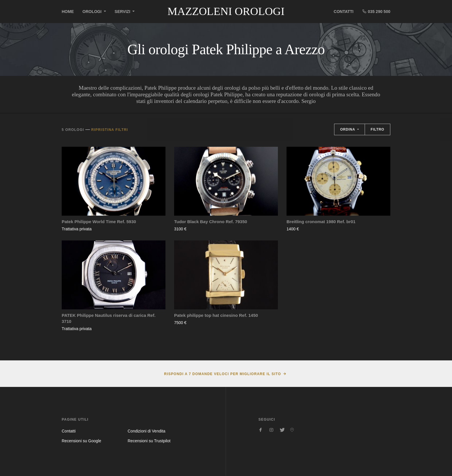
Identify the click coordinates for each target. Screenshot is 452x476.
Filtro (377, 129)
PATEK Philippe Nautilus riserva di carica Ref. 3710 (109, 318)
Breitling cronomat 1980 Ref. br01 (321, 222)
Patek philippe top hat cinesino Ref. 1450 (216, 315)
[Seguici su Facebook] (261, 430)
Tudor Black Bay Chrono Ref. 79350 (211, 222)
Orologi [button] (93, 12)
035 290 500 (376, 11)
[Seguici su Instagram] (271, 430)
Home (68, 12)
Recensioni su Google (81, 441)
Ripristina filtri (110, 130)
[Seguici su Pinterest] (292, 430)
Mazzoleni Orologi (226, 11)
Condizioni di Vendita (147, 431)
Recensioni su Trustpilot (149, 441)
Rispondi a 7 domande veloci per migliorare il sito (222, 374)
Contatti (344, 12)
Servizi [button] (123, 12)
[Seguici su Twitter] (282, 430)
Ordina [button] (348, 129)
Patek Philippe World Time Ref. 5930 (99, 222)
